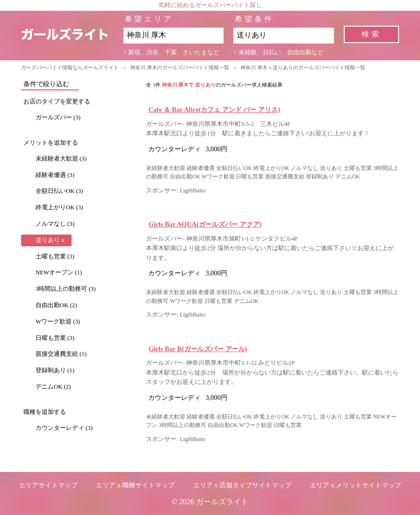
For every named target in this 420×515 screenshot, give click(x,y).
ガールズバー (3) (58, 118)
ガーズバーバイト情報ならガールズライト (70, 67)
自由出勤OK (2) (56, 305)
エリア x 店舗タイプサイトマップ (242, 485)
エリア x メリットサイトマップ (355, 485)
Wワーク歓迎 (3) (58, 322)
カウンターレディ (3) (64, 428)
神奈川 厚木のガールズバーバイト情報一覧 (180, 67)
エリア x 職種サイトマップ (135, 485)
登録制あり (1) (55, 370)
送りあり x (50, 240)
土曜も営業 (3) (55, 257)
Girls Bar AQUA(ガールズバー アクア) (205, 224)
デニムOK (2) (53, 387)
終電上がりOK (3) (59, 207)
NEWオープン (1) (59, 272)
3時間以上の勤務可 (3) (66, 289)
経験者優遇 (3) (55, 175)
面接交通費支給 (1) (61, 354)
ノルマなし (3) (55, 224)
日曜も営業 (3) (55, 338)
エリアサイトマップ (48, 485)
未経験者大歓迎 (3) (61, 159)
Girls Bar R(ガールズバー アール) (198, 349)
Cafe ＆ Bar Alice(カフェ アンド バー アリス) (214, 110)
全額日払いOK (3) (59, 191)
